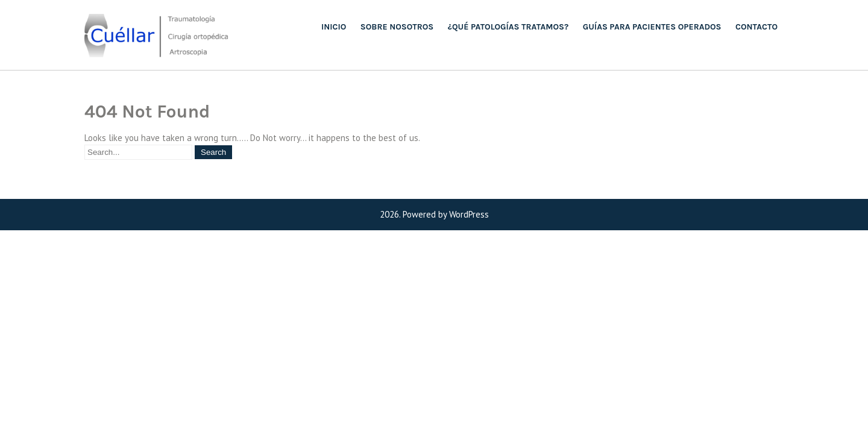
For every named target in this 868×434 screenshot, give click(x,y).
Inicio (334, 27)
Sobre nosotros (397, 27)
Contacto (756, 27)
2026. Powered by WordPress (434, 214)
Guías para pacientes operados (652, 27)
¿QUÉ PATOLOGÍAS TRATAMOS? (508, 27)
